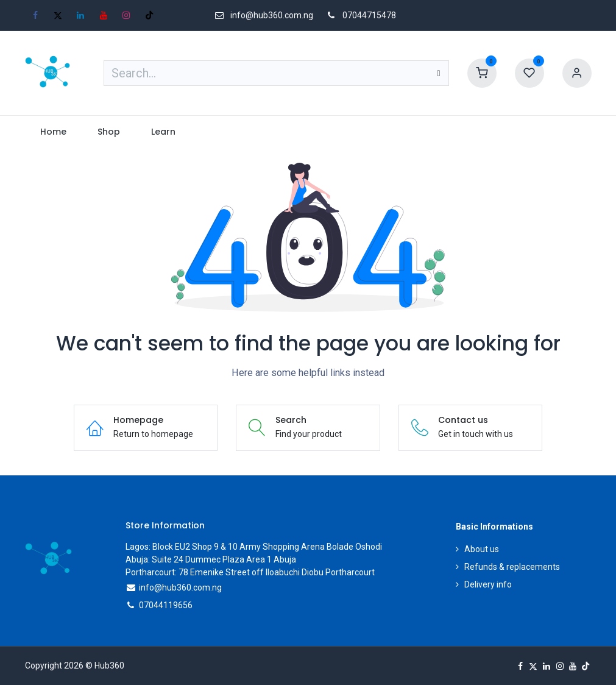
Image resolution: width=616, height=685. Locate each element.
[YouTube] (104, 15)
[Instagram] (126, 15)
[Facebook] (35, 15)
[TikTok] (149, 15)
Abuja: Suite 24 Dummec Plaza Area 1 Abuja (211, 559)
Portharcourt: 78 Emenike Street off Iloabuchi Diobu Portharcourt (250, 572)
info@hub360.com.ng (180, 587)
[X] (58, 15)
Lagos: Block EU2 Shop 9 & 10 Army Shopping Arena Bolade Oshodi (254, 547)
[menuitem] (54, 132)
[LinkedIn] (80, 15)
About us (482, 549)
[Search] (438, 73)
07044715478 (369, 15)
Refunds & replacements (512, 567)
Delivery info (488, 584)
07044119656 (166, 605)
